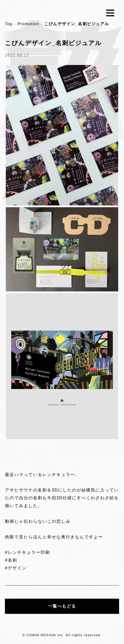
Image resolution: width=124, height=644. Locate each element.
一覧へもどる (62, 606)
